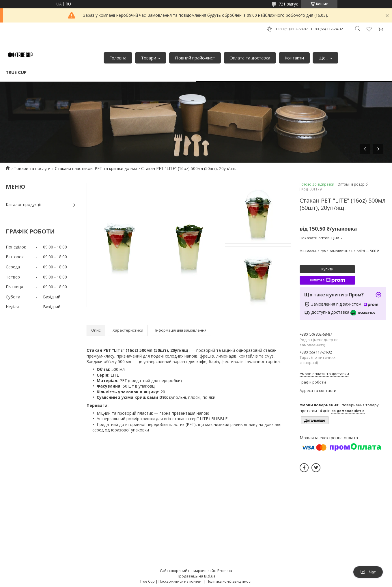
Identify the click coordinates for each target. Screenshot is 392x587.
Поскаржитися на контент (181, 581)
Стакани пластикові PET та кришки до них (96, 168)
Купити (327, 269)
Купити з (327, 280)
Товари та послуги (32, 168)
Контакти (294, 58)
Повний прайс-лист (195, 58)
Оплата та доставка (250, 58)
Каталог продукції (23, 204)
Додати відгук (369, 29)
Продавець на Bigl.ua (196, 576)
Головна (118, 58)
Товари (149, 58)
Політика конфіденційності (230, 581)
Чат (368, 572)
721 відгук (288, 4)
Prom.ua (225, 571)
